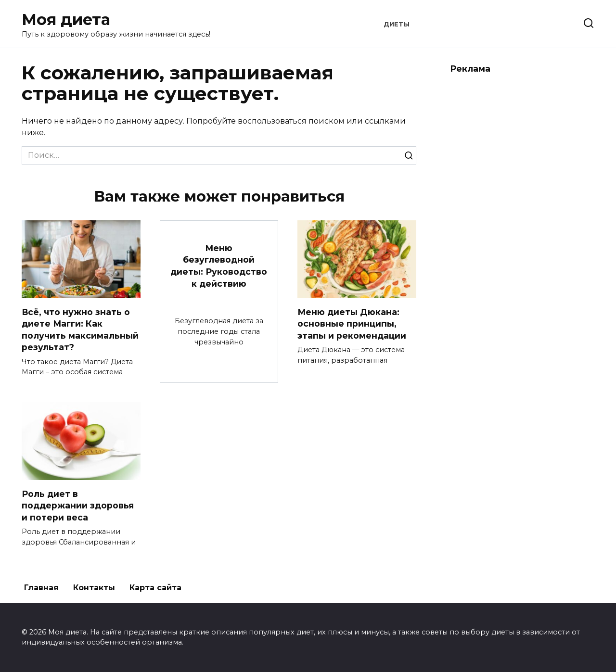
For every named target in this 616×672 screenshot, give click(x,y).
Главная (41, 588)
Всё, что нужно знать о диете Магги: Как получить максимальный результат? (80, 329)
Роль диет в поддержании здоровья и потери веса (78, 505)
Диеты (397, 24)
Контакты (94, 588)
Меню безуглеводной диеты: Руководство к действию (219, 266)
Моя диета (66, 19)
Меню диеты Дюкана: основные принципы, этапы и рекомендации (352, 323)
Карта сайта (155, 588)
